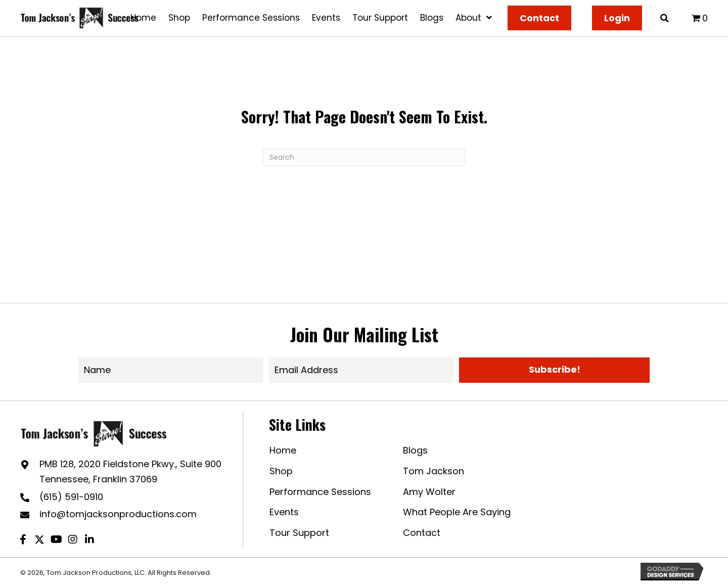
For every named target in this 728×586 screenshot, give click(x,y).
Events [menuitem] (284, 512)
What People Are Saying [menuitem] (457, 512)
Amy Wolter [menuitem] (429, 492)
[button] (554, 370)
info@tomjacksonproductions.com (118, 514)
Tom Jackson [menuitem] (434, 471)
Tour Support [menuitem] (299, 533)
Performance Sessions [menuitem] (320, 492)
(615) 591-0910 (71, 497)
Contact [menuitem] (422, 533)
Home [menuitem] (283, 450)
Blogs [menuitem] (415, 450)
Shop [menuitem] (281, 471)
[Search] (364, 157)
